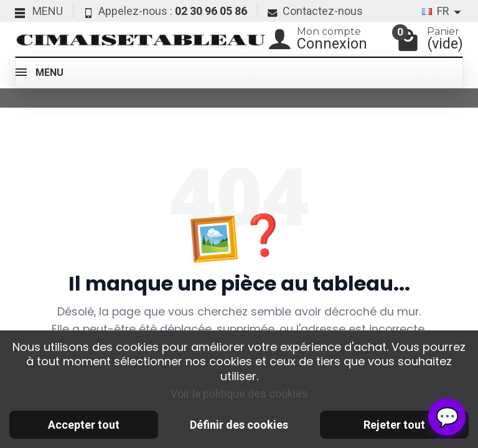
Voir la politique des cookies (239, 394)
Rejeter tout (394, 425)
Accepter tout (84, 425)
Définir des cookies (239, 425)
